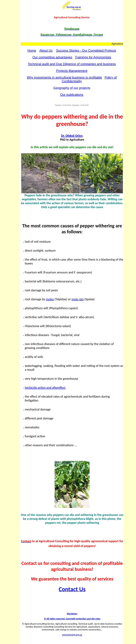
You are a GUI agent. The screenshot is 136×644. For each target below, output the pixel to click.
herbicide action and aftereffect (45, 388)
